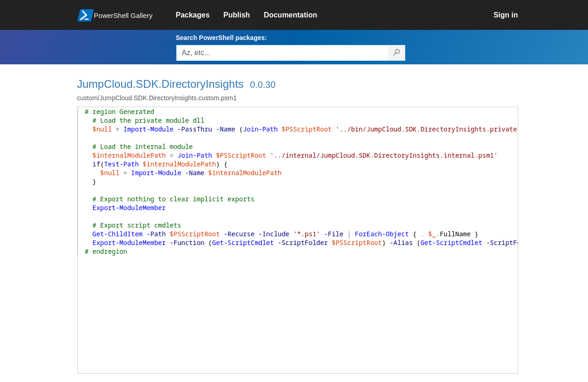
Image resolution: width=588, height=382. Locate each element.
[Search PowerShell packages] (397, 53)
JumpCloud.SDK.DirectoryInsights (161, 84)
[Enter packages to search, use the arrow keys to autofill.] (282, 53)
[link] (200, 15)
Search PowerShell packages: (221, 38)
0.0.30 (263, 85)
